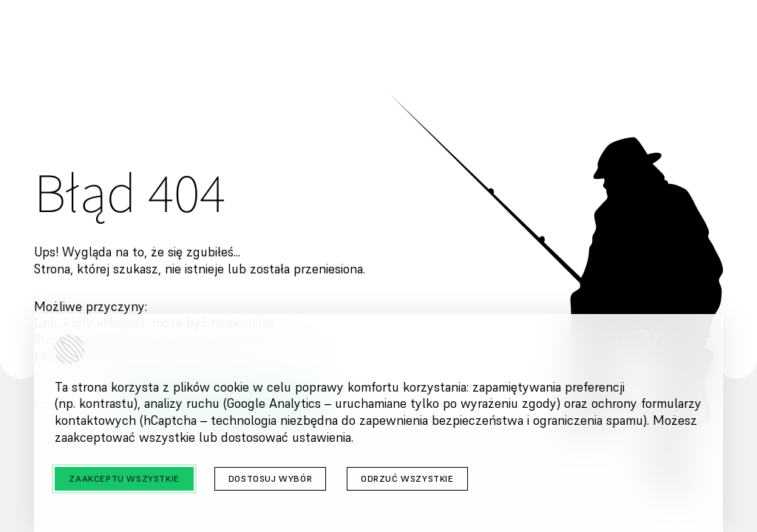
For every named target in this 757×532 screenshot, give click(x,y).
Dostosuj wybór (270, 478)
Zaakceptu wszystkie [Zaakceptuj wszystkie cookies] (124, 478)
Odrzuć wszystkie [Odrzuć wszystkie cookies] (407, 478)
